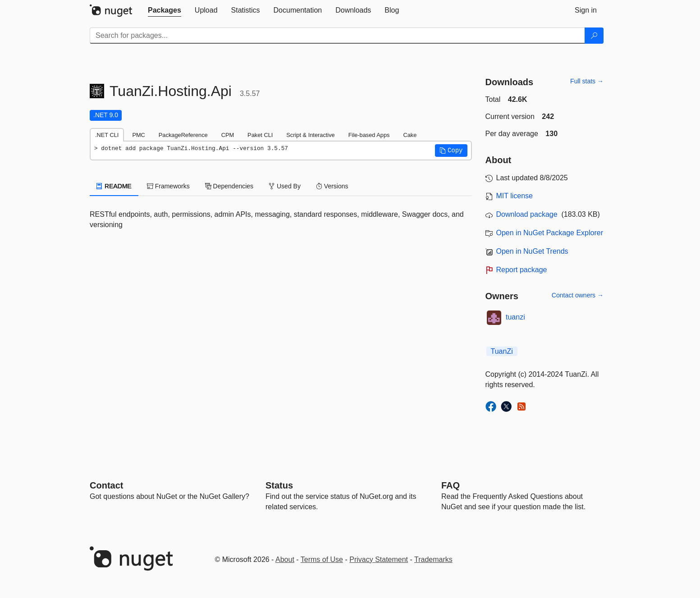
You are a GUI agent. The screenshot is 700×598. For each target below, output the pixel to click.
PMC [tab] (138, 135)
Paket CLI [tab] (260, 135)
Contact (106, 485)
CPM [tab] (228, 135)
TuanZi (502, 351)
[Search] (594, 36)
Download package (527, 214)
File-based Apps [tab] (369, 135)
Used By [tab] (285, 186)
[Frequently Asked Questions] (451, 485)
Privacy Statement (379, 559)
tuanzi (515, 317)
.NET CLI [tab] (107, 135)
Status (279, 485)
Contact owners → (578, 295)
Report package (522, 270)
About (285, 559)
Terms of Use (322, 559)
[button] (451, 151)
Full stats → (587, 81)
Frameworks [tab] (168, 186)
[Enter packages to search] (337, 36)
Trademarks (433, 559)
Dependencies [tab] (229, 186)
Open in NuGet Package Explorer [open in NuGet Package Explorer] (550, 233)
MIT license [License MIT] (515, 196)
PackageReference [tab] (183, 135)
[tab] (165, 10)
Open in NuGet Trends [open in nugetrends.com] (532, 251)
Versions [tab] (332, 186)
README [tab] (114, 186)
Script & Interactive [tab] (310, 135)
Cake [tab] (410, 135)
